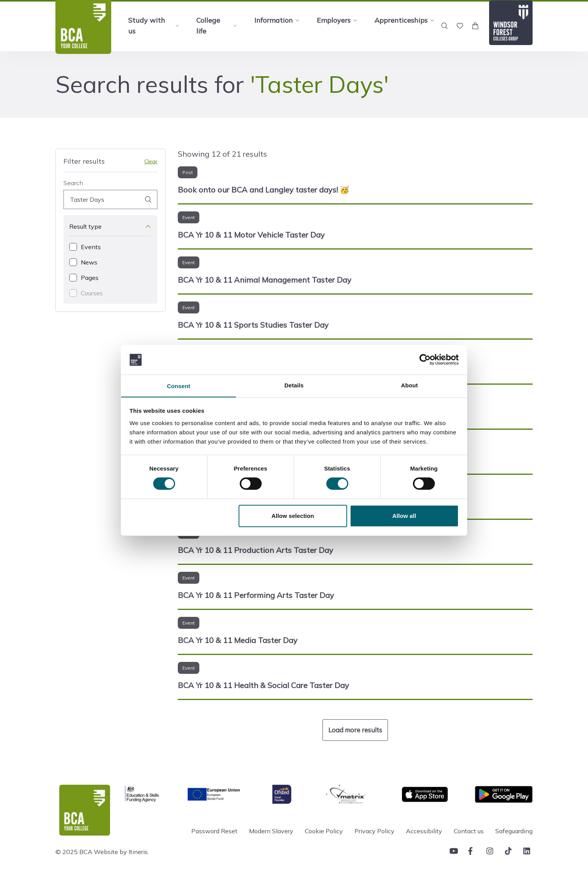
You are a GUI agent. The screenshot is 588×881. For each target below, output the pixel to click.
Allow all (404, 516)
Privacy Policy (374, 831)
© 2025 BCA (74, 852)
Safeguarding (514, 831)
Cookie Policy (324, 831)
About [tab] (409, 385)
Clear (151, 161)
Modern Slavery (271, 831)
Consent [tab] (179, 386)
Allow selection (293, 516)
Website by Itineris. (121, 852)
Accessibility (424, 831)
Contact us (469, 831)
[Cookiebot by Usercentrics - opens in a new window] (425, 359)
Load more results (355, 730)
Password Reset (214, 831)
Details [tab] (294, 385)
